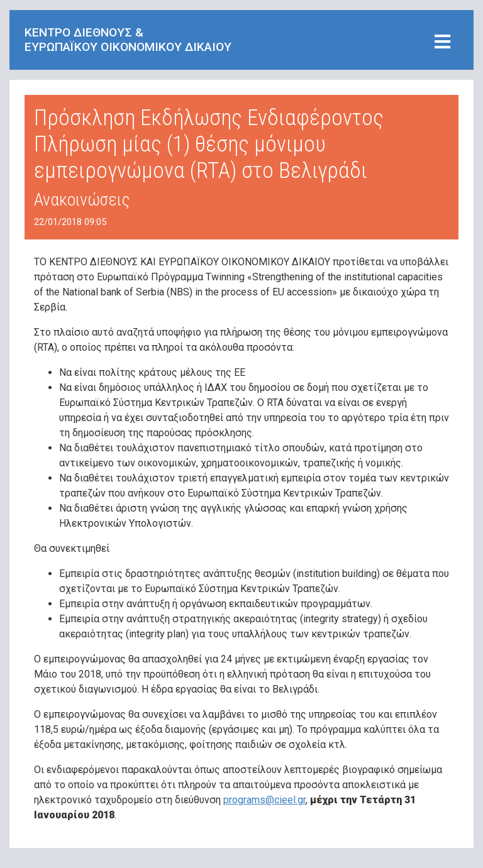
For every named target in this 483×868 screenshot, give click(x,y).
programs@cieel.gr (264, 800)
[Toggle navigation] (442, 42)
